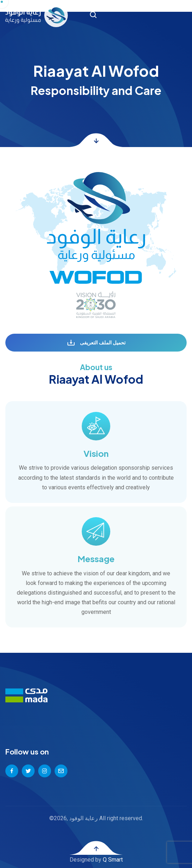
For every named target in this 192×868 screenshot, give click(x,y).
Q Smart (113, 860)
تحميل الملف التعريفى (96, 343)
